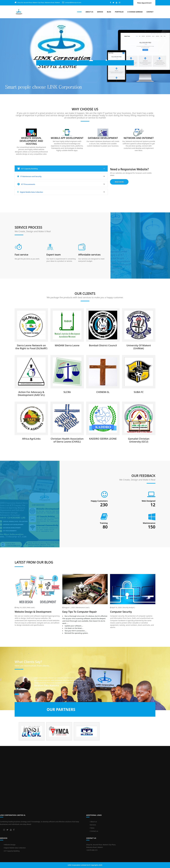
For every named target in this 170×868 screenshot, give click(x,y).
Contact (150, 12)
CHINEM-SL (103, 392)
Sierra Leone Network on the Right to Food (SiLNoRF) (31, 347)
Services (93, 825)
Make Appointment (144, 3)
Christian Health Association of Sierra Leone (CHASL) (67, 440)
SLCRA (67, 392)
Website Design (9, 845)
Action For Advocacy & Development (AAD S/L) (31, 393)
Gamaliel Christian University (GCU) (139, 440)
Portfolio (119, 12)
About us (93, 822)
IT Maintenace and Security (61, 176)
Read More (119, 182)
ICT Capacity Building (61, 169)
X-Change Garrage (135, 12)
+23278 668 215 (92, 850)
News (92, 828)
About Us (89, 12)
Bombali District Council (103, 345)
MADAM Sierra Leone (67, 345)
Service (100, 12)
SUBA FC (139, 392)
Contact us (94, 831)
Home (79, 12)
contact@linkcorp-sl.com (73, 2)
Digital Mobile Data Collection (61, 192)
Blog (109, 12)
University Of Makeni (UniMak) (139, 347)
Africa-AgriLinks (31, 439)
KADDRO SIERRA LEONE (103, 439)
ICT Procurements (61, 184)
